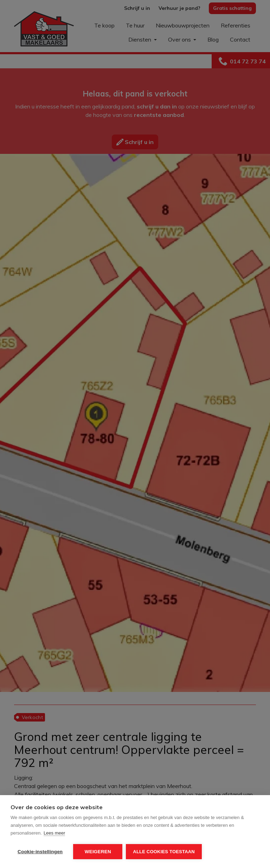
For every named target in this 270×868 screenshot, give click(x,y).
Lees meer (54, 833)
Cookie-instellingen (40, 852)
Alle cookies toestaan (164, 852)
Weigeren (98, 852)
